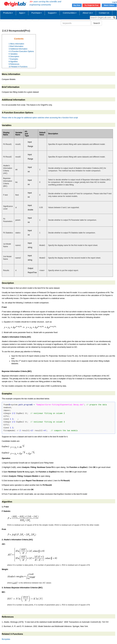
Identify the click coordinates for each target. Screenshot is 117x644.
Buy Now (77, 5)
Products (8, 13)
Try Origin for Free (92, 5)
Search (97, 23)
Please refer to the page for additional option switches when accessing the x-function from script (40, 118)
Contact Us (104, 13)
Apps (22, 13)
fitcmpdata (6, 639)
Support (52, 13)
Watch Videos (109, 5)
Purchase (37, 13)
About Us (88, 13)
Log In (115, 2)
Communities (70, 13)
